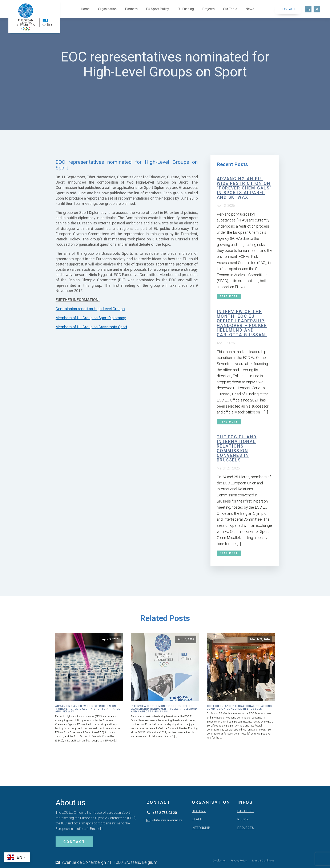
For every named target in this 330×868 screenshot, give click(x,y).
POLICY (243, 819)
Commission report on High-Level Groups (90, 309)
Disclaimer (219, 861)
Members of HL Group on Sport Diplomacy (91, 318)
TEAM (196, 819)
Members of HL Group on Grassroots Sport (91, 327)
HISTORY (199, 811)
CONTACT (74, 842)
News (250, 9)
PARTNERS (246, 811)
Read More (229, 296)
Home (85, 9)
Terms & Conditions (263, 861)
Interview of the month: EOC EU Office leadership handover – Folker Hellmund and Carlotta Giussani (242, 323)
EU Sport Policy (158, 9)
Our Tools (230, 9)
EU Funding (186, 9)
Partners (131, 9)
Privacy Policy (239, 861)
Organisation (107, 9)
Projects (208, 9)
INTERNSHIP (201, 828)
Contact (288, 9)
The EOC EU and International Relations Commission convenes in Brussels (237, 448)
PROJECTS (246, 828)
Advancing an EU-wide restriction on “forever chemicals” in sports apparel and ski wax (244, 188)
